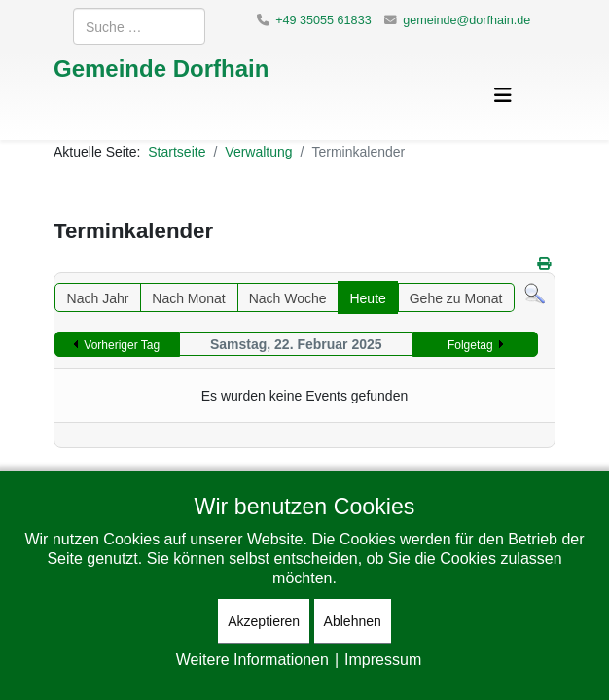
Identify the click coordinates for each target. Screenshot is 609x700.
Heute (367, 298)
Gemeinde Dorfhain (161, 68)
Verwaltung (258, 151)
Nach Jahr (98, 298)
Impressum (383, 659)
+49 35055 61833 (323, 20)
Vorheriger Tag (122, 345)
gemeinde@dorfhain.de (466, 20)
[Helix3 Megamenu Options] (503, 95)
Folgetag (470, 345)
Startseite (177, 151)
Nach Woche (288, 298)
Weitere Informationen (252, 659)
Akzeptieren (264, 621)
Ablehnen (353, 621)
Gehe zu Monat (456, 298)
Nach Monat (188, 298)
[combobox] (139, 26)
